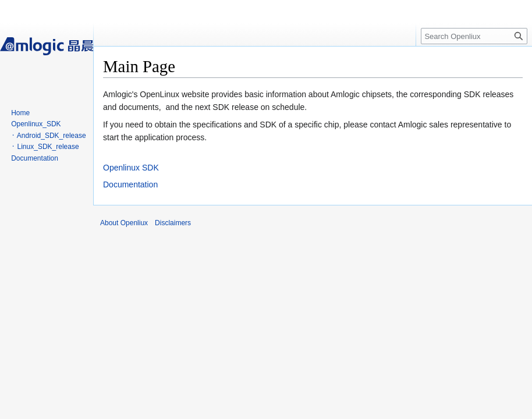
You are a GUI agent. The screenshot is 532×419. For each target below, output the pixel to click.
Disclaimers (173, 223)
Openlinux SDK (131, 168)
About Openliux (124, 223)
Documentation (130, 184)
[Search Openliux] (474, 36)
